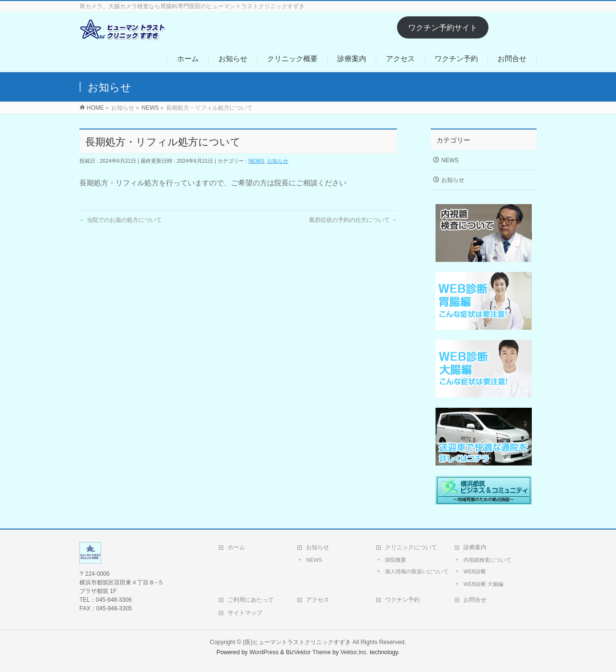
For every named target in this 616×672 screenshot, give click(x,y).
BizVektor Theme (308, 652)
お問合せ (475, 600)
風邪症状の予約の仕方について (353, 220)
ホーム (236, 547)
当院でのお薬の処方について (121, 220)
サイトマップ (245, 613)
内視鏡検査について (487, 560)
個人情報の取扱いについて (417, 571)
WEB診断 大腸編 (483, 584)
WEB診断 (475, 571)
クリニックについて (411, 547)
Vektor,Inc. (354, 652)
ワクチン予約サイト (443, 28)
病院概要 (396, 560)
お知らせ (278, 161)
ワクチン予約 (402, 600)
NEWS (256, 161)
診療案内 (475, 547)
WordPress (264, 652)
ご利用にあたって (251, 600)
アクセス (318, 600)
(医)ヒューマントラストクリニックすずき (297, 642)
